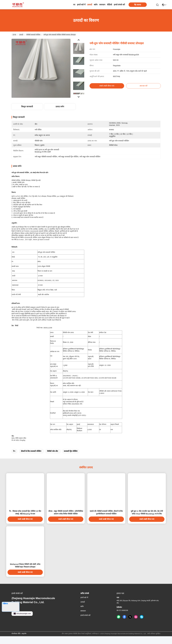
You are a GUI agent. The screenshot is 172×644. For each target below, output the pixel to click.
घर (74, 5)
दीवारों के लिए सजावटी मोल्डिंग (31, 459)
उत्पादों (90, 5)
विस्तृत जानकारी (27, 107)
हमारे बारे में (81, 5)
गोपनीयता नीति (16, 641)
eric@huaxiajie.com (22, 621)
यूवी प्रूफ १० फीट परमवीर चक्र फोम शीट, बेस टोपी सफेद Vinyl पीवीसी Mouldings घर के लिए (147, 520)
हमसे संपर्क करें (119, 5)
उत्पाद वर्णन (60, 107)
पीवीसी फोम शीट (52, 459)
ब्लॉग (96, 5)
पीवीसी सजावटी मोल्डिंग (33, 35)
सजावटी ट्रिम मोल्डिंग (71, 459)
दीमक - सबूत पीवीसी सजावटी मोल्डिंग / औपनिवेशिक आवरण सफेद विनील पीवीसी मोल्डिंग (66, 520)
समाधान (102, 5)
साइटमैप (24, 641)
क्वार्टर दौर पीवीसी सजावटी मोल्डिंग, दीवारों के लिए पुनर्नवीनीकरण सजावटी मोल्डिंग (106, 520)
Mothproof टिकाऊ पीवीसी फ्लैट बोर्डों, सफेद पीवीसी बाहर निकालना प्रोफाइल (25, 573)
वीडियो (110, 5)
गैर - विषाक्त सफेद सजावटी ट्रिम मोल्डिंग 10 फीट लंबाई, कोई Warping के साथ (25, 520)
